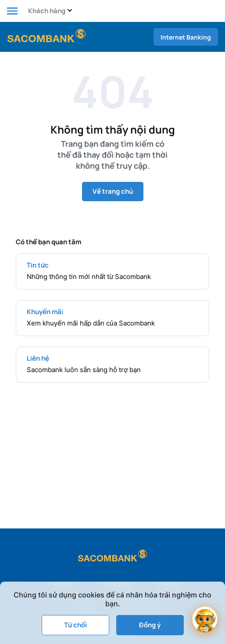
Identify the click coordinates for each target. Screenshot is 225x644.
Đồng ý (150, 625)
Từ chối (75, 625)
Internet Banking (186, 37)
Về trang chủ (113, 191)
